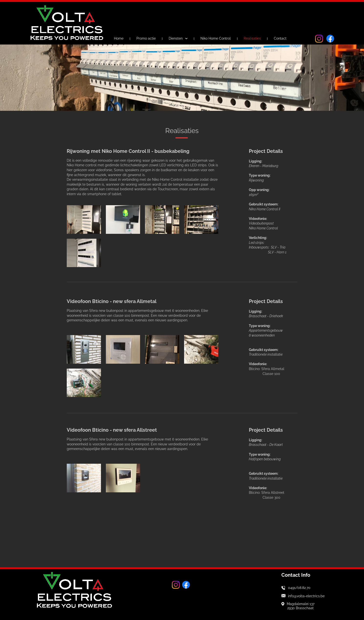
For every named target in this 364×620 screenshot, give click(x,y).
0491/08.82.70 (299, 588)
